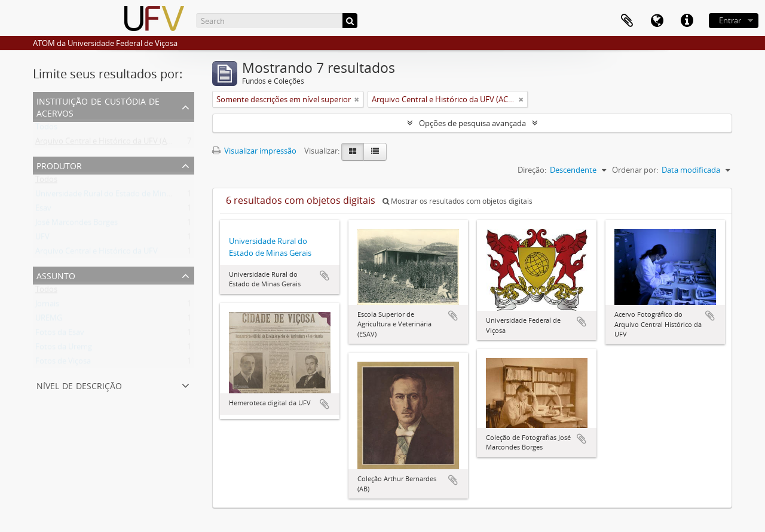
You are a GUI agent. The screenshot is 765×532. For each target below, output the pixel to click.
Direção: (532, 170)
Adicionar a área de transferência (325, 276)
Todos (46, 129)
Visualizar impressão (254, 151)
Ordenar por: (635, 170)
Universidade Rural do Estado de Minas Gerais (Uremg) (132, 196)
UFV (42, 239)
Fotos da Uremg (64, 349)
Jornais (47, 306)
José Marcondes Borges (76, 225)
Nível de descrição (79, 385)
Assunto (56, 275)
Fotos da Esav (60, 335)
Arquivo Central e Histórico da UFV (97, 253)
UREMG (49, 320)
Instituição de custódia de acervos (98, 106)
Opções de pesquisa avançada (472, 123)
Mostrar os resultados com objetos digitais (458, 201)
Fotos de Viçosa (63, 363)
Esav (43, 210)
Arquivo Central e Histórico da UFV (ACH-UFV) (116, 143)
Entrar (730, 20)
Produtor (59, 165)
